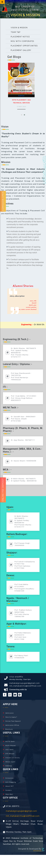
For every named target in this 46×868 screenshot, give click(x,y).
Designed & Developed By (30, 849)
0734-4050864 (16, 677)
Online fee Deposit (3, 490)
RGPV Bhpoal (9, 746)
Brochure (8, 729)
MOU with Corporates (21, 41)
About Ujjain (9, 762)
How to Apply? (10, 717)
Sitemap (7, 766)
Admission (8, 713)
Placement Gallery (19, 50)
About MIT (8, 786)
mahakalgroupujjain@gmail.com (25, 683)
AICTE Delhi (9, 741)
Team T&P (14, 32)
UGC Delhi (8, 750)
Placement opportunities (23, 46)
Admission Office (11, 725)
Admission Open (3, 201)
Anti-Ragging (9, 782)
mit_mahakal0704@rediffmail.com (25, 686)
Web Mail (8, 794)
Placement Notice (19, 37)
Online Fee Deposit (12, 721)
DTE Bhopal (9, 754)
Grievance (8, 778)
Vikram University (11, 758)
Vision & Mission (18, 28)
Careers (7, 790)
